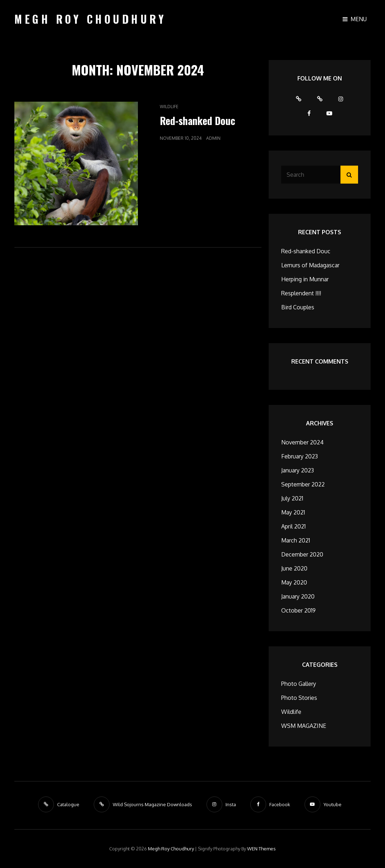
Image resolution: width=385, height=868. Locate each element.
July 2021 (292, 498)
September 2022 (303, 484)
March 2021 (296, 540)
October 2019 (298, 610)
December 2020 (302, 554)
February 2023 (300, 456)
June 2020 (294, 568)
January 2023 (298, 470)
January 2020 (298, 596)
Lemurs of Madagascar (310, 265)
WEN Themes (261, 849)
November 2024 (302, 442)
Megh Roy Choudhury (90, 19)
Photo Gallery (299, 684)
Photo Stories (299, 698)
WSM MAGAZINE (304, 726)
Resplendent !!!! (301, 293)
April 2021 (293, 526)
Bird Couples (298, 307)
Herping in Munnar (305, 279)
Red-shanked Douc (198, 121)
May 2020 (294, 582)
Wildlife (169, 107)
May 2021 (293, 512)
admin (213, 138)
